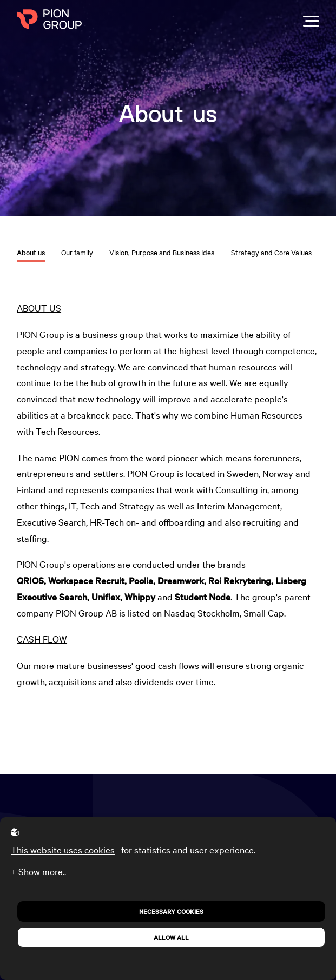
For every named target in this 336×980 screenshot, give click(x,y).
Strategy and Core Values (271, 252)
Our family (77, 252)
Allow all (171, 937)
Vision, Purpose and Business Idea (162, 252)
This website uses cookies (63, 849)
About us (31, 252)
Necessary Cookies (171, 911)
